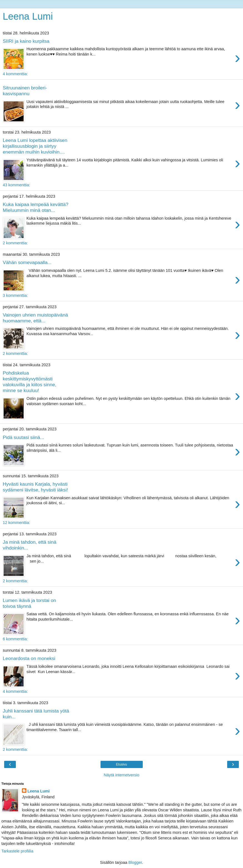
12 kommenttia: (16, 523)
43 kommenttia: (16, 185)
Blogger (135, 862)
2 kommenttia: (15, 243)
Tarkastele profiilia (17, 851)
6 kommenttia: (15, 639)
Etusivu (121, 764)
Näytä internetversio (122, 775)
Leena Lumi (28, 16)
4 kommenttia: (15, 74)
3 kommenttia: (15, 295)
